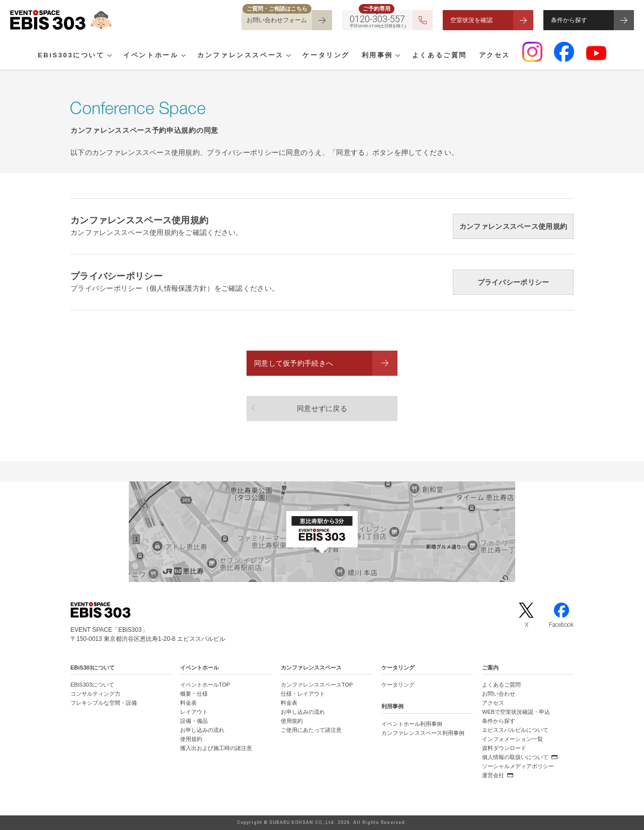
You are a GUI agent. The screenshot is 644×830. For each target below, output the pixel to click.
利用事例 (377, 56)
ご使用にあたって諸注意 (311, 730)
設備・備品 (194, 721)
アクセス (495, 56)
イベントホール (151, 56)
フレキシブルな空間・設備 (104, 703)
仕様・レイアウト (303, 694)
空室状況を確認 (471, 20)
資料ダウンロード (504, 748)
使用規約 (191, 739)
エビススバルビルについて (515, 730)
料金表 (188, 703)
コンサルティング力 (95, 694)
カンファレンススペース (240, 56)
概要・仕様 (194, 694)
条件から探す (569, 20)
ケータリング (326, 56)
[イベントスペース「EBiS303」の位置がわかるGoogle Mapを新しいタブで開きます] (322, 532)
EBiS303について (71, 56)
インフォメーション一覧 (512, 739)
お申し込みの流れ (202, 730)
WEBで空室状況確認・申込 (516, 712)
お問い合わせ (499, 694)
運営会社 (493, 775)
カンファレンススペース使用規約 (513, 226)
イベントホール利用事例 (412, 724)
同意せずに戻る (322, 408)
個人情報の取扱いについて (515, 757)
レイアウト (194, 712)
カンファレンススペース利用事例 (423, 733)
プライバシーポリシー (513, 282)
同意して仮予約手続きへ (294, 363)
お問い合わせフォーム (277, 20)
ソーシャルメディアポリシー (518, 766)
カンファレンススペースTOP (317, 685)
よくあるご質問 (439, 56)
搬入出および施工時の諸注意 (216, 748)
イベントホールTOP (205, 685)
